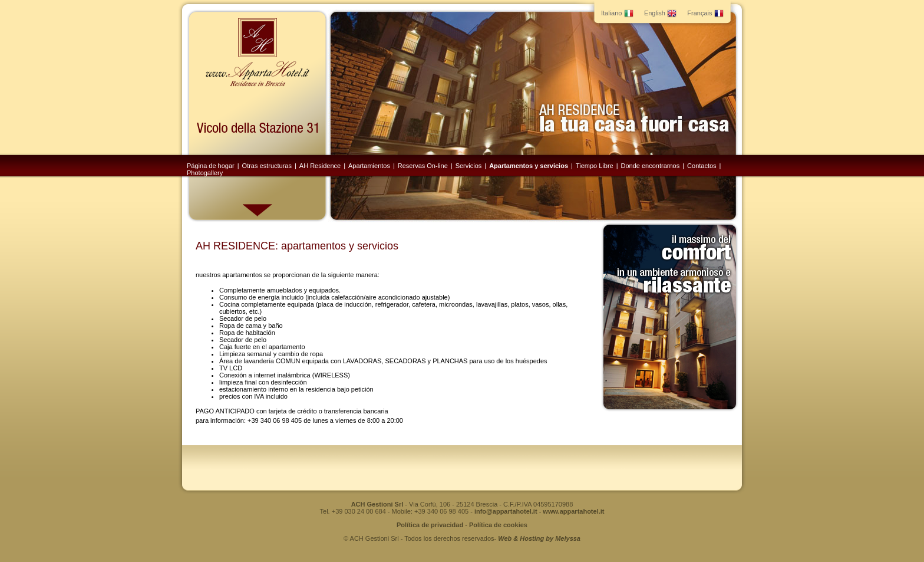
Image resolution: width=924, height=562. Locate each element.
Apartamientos (369, 166)
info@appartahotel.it (506, 511)
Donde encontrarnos (651, 166)
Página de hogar (211, 166)
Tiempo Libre (595, 166)
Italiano (617, 13)
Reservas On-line (423, 166)
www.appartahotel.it (573, 511)
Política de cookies (498, 525)
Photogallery (205, 173)
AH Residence (320, 166)
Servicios (469, 166)
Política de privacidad (430, 525)
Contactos (702, 166)
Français (705, 13)
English (660, 13)
